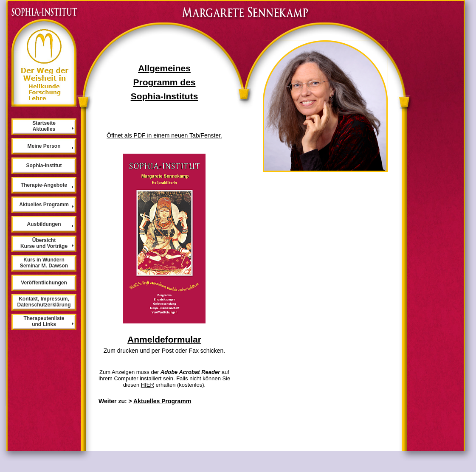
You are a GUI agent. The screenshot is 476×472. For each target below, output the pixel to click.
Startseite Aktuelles (44, 126)
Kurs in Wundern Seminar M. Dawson (44, 263)
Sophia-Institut (44, 166)
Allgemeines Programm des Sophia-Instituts (165, 82)
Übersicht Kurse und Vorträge (44, 243)
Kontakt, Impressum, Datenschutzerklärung (44, 302)
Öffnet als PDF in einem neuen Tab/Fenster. (164, 135)
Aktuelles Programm (162, 401)
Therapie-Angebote (44, 185)
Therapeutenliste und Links (44, 321)
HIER (148, 385)
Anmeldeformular (164, 339)
